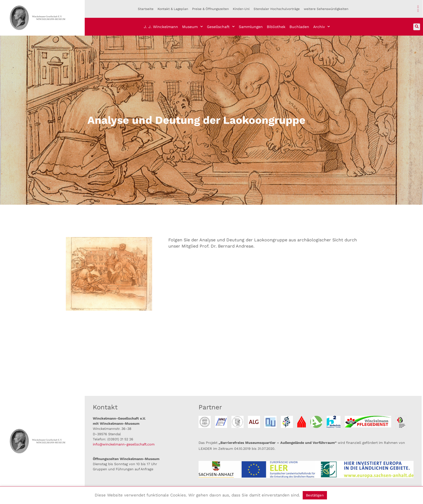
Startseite (146, 9)
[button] (417, 27)
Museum (192, 27)
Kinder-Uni (241, 9)
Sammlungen (251, 27)
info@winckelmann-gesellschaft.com (124, 444)
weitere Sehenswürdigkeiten (326, 9)
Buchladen (299, 27)
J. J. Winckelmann (161, 27)
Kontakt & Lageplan (173, 9)
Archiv (322, 27)
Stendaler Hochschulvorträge (277, 9)
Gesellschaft (221, 27)
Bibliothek (276, 27)
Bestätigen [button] (315, 495)
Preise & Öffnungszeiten (210, 9)
